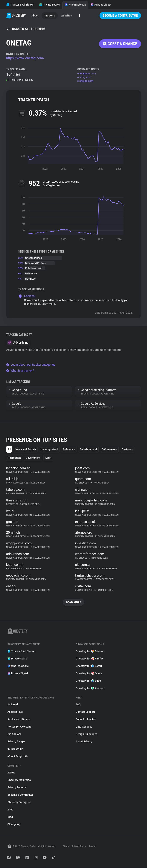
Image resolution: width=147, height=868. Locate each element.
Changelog (14, 825)
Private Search (49, 5)
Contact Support (85, 712)
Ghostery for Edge (88, 681)
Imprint (93, 847)
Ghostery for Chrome (90, 651)
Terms (66, 847)
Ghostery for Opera (89, 674)
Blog (10, 817)
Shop (10, 810)
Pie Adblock (14, 734)
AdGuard (13, 705)
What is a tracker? (20, 371)
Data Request (84, 727)
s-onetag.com (85, 81)
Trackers (50, 16)
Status (11, 773)
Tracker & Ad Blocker (20, 5)
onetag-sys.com (87, 73)
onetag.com (84, 77)
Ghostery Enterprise (19, 802)
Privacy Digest (101, 5)
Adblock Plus (15, 712)
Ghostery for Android (90, 688)
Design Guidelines (87, 734)
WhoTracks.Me (75, 5)
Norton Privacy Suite (19, 727)
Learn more (49, 304)
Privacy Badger (16, 742)
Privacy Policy (79, 847)
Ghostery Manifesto (19, 780)
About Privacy (84, 742)
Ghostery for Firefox (90, 659)
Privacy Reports (17, 788)
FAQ (78, 705)
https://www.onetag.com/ (25, 58)
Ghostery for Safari (89, 666)
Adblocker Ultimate (19, 719)
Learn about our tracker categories (31, 365)
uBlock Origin (15, 749)
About (35, 16)
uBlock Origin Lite (18, 756)
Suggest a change (120, 44)
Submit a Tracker (86, 719)
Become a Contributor (120, 15)
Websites (66, 16)
